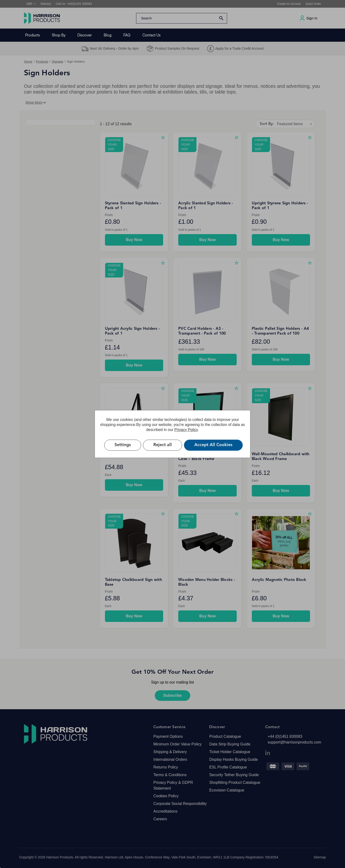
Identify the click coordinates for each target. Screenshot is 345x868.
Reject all (163, 445)
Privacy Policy (186, 430)
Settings (123, 445)
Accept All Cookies (213, 445)
